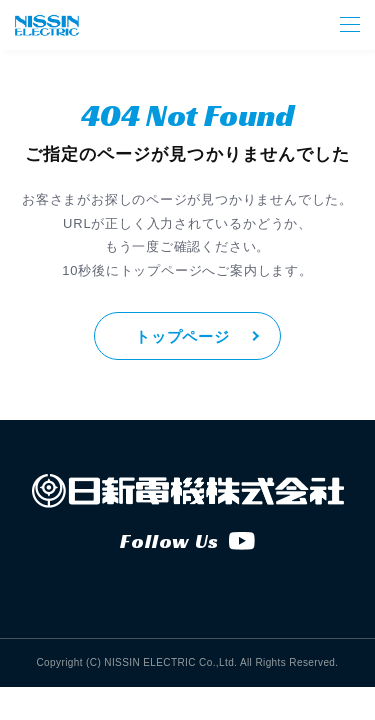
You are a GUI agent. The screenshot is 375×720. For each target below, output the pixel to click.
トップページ (182, 336)
